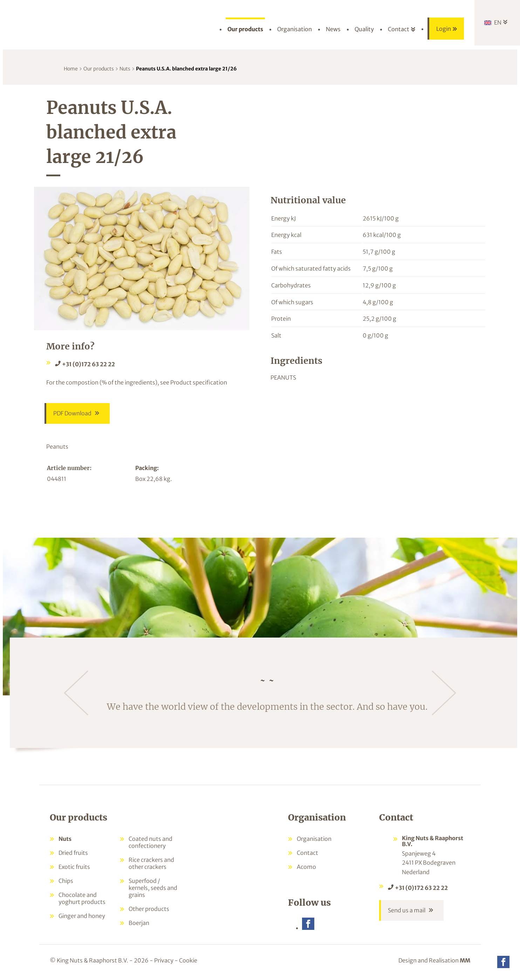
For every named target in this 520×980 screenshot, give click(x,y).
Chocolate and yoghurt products (82, 899)
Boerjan (139, 924)
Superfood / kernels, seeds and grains (153, 889)
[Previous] (76, 694)
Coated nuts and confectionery (150, 843)
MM (465, 962)
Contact (307, 853)
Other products (149, 910)
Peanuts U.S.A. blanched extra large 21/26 (186, 69)
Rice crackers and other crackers (151, 864)
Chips (66, 882)
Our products (99, 69)
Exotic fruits (74, 867)
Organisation (314, 839)
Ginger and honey (82, 917)
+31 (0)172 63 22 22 (88, 364)
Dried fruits (73, 853)
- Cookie (186, 962)
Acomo (306, 867)
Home (71, 69)
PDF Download (72, 414)
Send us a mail (407, 912)
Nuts (125, 69)
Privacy (164, 962)
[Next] (444, 694)
